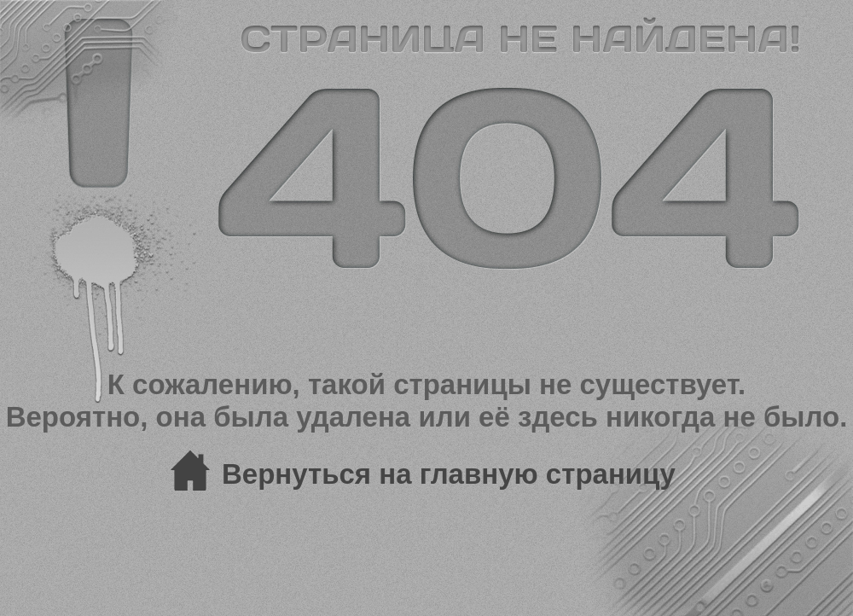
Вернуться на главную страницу (449, 474)
